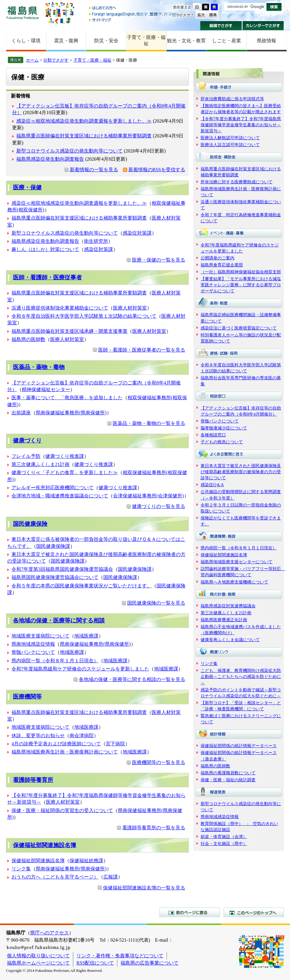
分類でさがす (56, 60)
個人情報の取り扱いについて (38, 956)
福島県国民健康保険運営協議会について (55, 577)
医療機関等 (27, 697)
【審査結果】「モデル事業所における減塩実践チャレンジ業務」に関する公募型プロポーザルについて (241, 285)
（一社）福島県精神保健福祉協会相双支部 (241, 272)
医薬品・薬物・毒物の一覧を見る (149, 423)
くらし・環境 (26, 41)
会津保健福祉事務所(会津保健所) (148, 496)
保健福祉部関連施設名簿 (45, 845)
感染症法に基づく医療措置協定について (239, 328)
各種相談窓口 (213, 435)
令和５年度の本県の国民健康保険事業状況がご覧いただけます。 (82, 586)
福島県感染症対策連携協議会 (228, 606)
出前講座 (21, 413)
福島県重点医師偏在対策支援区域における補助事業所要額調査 (84, 136)
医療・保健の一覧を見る (159, 260)
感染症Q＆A (212, 485)
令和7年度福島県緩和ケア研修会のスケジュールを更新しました (80, 669)
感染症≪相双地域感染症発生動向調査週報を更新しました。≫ (84, 121)
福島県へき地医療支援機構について (234, 582)
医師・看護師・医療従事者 (47, 277)
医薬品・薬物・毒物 (39, 367)
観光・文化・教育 (186, 41)
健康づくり (27, 440)
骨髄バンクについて (33, 652)
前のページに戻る (190, 912)
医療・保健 (27, 187)
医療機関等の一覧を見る (159, 762)
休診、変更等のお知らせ (38, 736)
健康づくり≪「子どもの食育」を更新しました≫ (65, 472)
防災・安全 (106, 41)
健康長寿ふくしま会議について (230, 640)
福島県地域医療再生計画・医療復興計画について (65, 752)
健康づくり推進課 (65, 456)
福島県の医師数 (28, 339)
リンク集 (21, 869)
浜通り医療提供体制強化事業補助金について (60, 308)
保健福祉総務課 (86, 861)
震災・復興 (66, 41)
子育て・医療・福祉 (146, 40)
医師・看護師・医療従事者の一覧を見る (142, 350)
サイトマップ (134, 20)
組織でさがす (221, 26)
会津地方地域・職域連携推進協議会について (60, 496)
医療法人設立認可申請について (230, 145)
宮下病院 (115, 744)
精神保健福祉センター (46, 389)
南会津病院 (82, 736)
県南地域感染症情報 (33, 644)
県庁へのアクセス (50, 933)
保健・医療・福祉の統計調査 (228, 780)
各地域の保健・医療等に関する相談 (59, 620)
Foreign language (134, 14)
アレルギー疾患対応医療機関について (53, 488)
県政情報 (266, 41)
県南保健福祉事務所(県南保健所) (71, 413)
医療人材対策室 (130, 308)
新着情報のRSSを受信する (157, 170)
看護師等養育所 (33, 780)
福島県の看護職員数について (228, 773)
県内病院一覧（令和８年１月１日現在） (55, 661)
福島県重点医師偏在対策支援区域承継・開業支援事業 (69, 331)
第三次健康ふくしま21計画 (40, 464)
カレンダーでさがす (263, 26)
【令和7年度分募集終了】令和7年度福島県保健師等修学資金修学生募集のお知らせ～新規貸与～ (241, 125)
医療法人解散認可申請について (230, 138)
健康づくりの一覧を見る (159, 506)
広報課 (111, 877)
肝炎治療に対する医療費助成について (237, 182)
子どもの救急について (222, 442)
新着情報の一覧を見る (94, 170)
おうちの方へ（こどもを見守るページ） (55, 877)
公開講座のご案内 (217, 258)
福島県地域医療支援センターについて (237, 562)
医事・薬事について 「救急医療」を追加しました (67, 398)
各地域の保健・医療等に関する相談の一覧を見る (132, 679)
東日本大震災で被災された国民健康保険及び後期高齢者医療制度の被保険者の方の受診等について (241, 472)
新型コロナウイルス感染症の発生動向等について (69, 151)
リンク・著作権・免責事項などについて (120, 956)
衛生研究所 (96, 241)
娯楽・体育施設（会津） (224, 837)
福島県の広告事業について (150, 963)
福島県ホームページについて (38, 963)
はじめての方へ (134, 8)
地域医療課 (86, 636)
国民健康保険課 (53, 546)
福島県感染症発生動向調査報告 (50, 159)
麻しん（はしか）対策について (45, 249)
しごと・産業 (227, 41)
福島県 (23, 13)
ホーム (32, 60)
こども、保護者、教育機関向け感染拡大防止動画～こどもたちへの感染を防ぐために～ (241, 676)
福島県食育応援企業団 (222, 265)
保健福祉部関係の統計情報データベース (239, 746)
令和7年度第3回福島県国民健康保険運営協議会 (62, 569)
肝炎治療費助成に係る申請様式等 (232, 99)
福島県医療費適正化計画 (224, 620)
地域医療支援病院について (40, 636)
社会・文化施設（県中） (224, 843)
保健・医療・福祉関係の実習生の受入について (62, 810)
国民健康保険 (30, 524)
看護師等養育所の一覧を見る (154, 828)
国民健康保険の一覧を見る (156, 603)
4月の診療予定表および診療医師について (56, 744)
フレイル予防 (26, 456)
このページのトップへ (254, 912)
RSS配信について (95, 963)
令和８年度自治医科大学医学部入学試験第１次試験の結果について (84, 316)
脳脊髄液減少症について (224, 428)
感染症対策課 (137, 233)
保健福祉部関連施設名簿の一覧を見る (144, 888)
